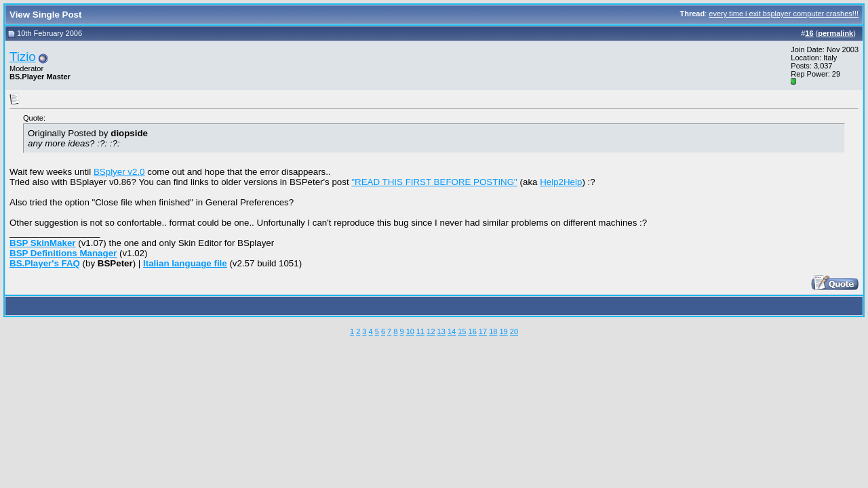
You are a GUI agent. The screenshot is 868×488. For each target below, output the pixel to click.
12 (431, 331)
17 (483, 331)
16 (473, 331)
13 (441, 331)
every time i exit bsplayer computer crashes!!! (784, 14)
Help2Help (561, 182)
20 (514, 331)
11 (420, 331)
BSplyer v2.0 (119, 172)
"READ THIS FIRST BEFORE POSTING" (434, 182)
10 (410, 331)
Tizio (23, 57)
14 (452, 331)
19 (503, 331)
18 (493, 331)
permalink (835, 33)
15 (462, 331)
